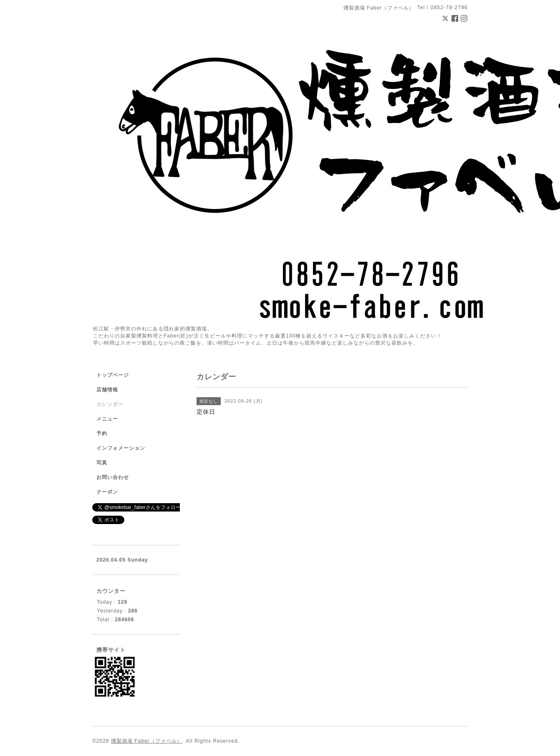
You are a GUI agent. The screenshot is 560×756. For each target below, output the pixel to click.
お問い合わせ (113, 477)
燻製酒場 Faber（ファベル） (147, 741)
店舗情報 (107, 390)
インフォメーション (121, 448)
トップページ (113, 375)
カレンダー (110, 404)
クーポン (107, 492)
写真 (102, 463)
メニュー (107, 419)
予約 (102, 433)
